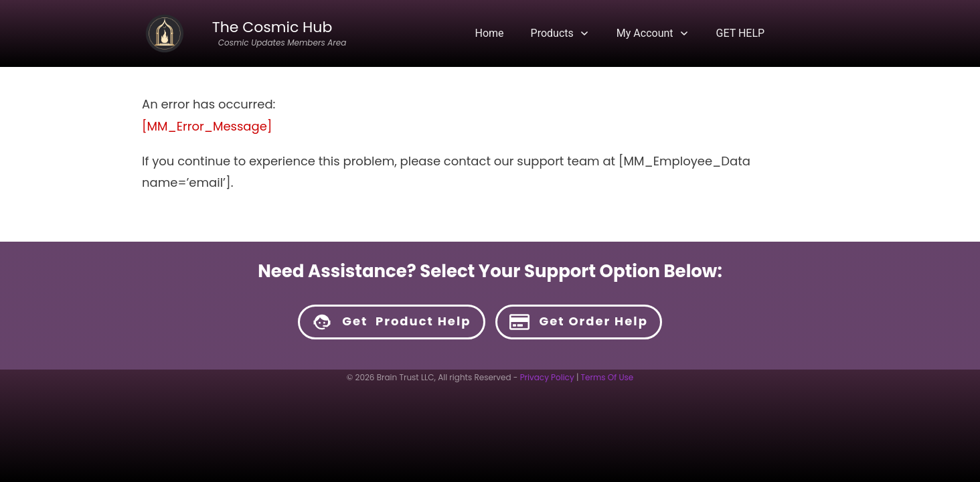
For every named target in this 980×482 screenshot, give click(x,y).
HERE (585, 396)
